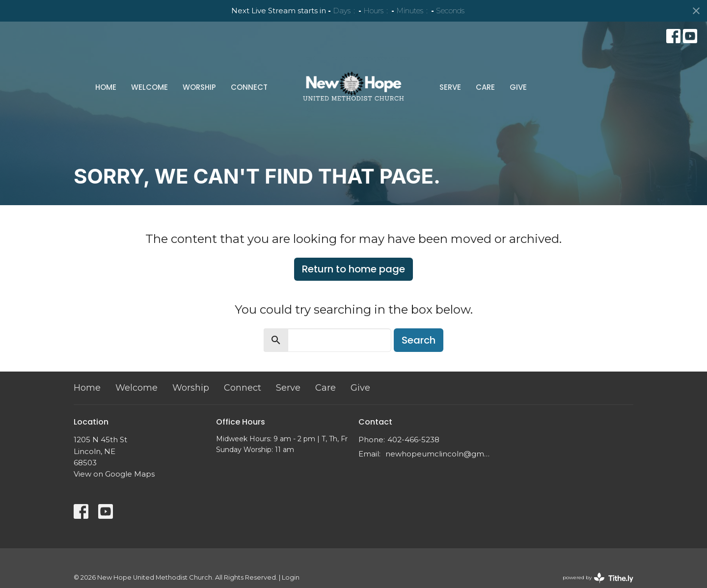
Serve (450, 87)
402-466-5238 (413, 440)
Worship (199, 87)
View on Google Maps (114, 474)
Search (419, 340)
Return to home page (353, 269)
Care (485, 87)
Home (106, 87)
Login (291, 577)
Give (518, 87)
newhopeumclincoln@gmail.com (438, 454)
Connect (249, 87)
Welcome (150, 87)
